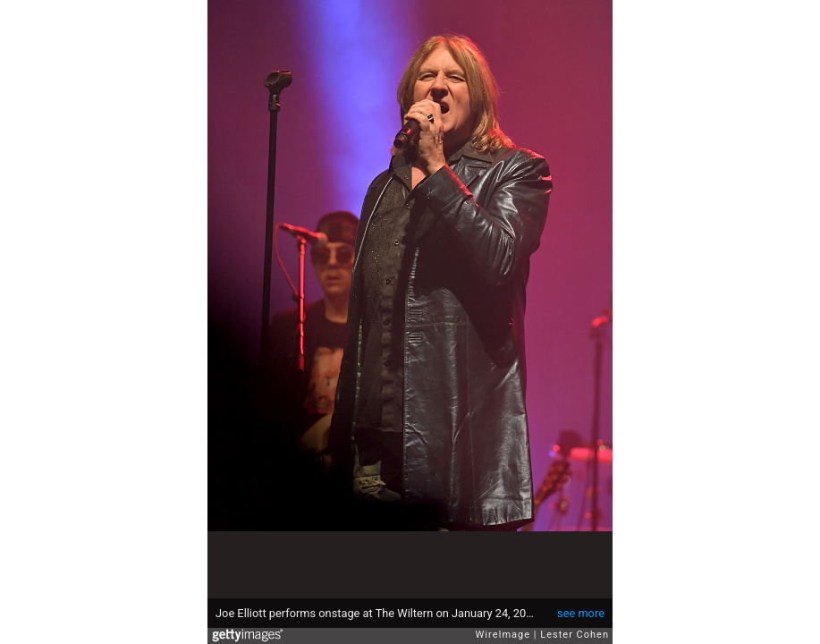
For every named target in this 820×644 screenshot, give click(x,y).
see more (581, 613)
